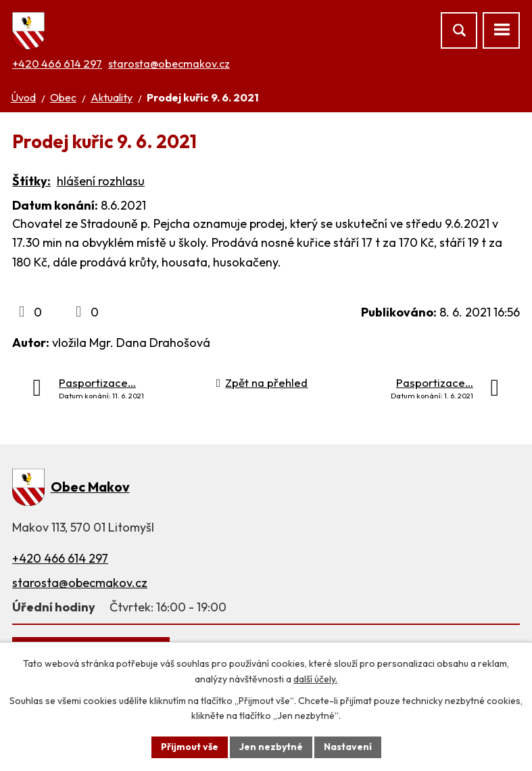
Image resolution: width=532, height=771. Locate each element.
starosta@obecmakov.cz (169, 64)
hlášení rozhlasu (101, 181)
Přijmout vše (190, 747)
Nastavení (348, 747)
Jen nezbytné (271, 747)
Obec (63, 97)
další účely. (315, 679)
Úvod (23, 97)
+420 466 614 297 (57, 64)
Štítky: (31, 181)
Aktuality (112, 97)
